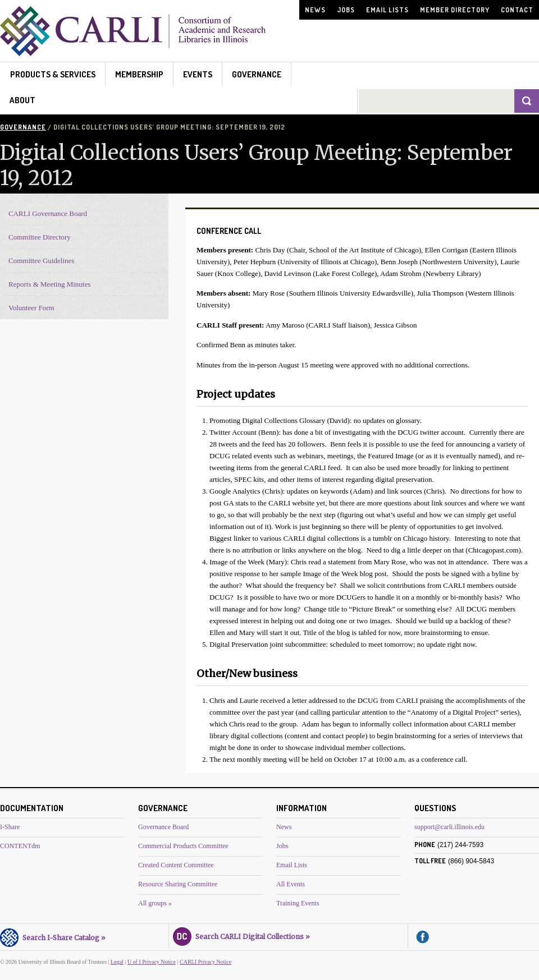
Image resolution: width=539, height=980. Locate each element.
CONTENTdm (20, 846)
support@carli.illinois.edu (449, 827)
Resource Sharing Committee (178, 884)
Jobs (346, 10)
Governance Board (163, 827)
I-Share (10, 827)
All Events (291, 884)
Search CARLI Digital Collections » (241, 935)
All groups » (155, 903)
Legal (117, 962)
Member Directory (455, 10)
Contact (517, 10)
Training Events (298, 903)
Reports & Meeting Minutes (49, 284)
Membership (139, 74)
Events (198, 74)
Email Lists (387, 10)
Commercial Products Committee (183, 846)
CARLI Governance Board (48, 213)
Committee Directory (40, 237)
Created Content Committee (176, 865)
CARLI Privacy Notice (205, 962)
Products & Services (53, 74)
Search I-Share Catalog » (53, 936)
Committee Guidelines (41, 261)
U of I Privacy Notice (152, 962)
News (315, 10)
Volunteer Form (31, 308)
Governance (257, 74)
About (22, 100)
